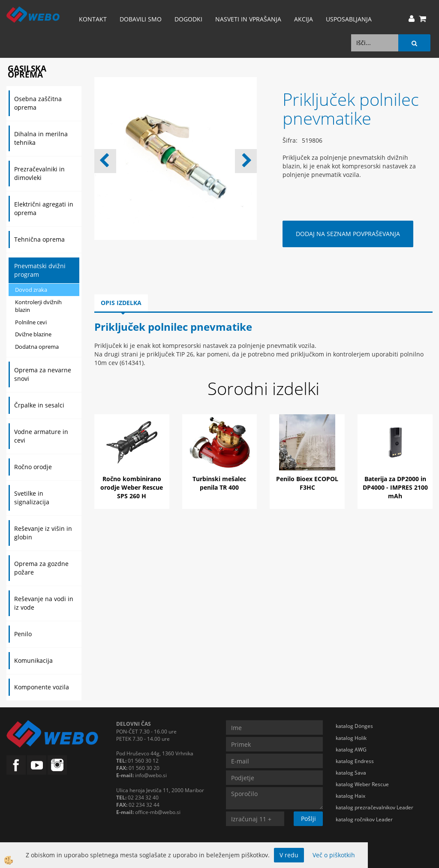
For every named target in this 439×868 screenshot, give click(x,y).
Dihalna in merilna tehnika (41, 138)
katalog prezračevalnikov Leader (374, 807)
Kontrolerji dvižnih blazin (38, 306)
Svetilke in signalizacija (32, 498)
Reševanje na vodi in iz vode (44, 603)
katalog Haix (350, 796)
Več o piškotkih (334, 855)
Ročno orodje (33, 467)
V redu (289, 855)
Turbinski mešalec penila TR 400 (219, 483)
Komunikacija (33, 660)
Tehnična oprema (39, 239)
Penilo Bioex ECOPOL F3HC (307, 483)
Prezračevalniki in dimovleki (39, 173)
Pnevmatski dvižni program (40, 270)
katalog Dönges (354, 726)
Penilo (23, 634)
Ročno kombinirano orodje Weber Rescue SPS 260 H (132, 487)
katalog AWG (351, 750)
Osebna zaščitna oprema (38, 103)
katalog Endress (355, 761)
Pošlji (308, 819)
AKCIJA (304, 19)
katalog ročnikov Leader (364, 819)
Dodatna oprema (37, 347)
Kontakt (93, 19)
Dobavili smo (141, 19)
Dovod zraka (31, 290)
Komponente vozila (42, 687)
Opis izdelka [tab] (121, 303)
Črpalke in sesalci (39, 405)
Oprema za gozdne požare (41, 568)
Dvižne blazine (33, 334)
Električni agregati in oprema (44, 208)
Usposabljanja (349, 19)
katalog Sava (351, 773)
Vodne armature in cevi (41, 436)
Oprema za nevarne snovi (43, 374)
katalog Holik (351, 738)
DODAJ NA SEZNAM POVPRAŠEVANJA (348, 234)
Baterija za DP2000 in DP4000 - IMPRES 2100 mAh (395, 487)
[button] (246, 161)
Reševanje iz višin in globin (43, 533)
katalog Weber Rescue (362, 784)
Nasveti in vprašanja (248, 19)
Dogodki (188, 19)
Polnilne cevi (31, 322)
